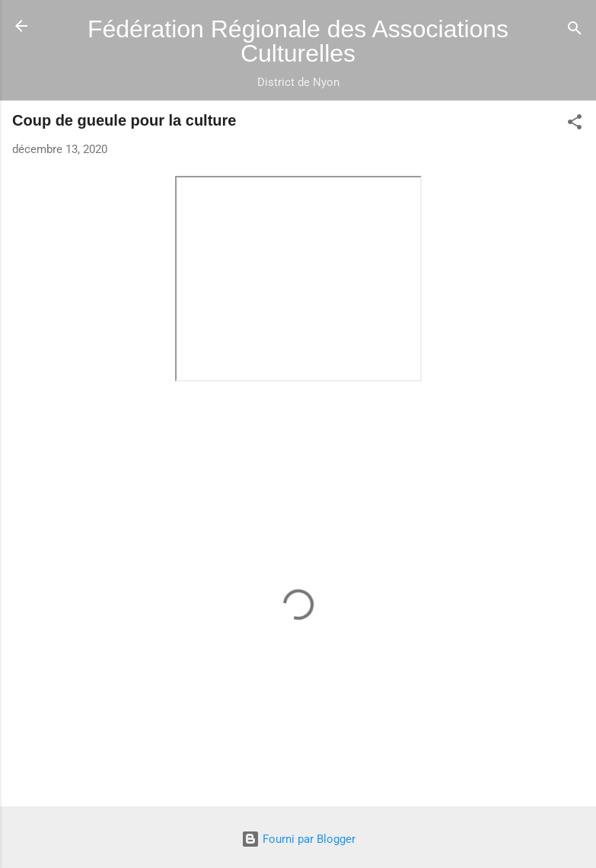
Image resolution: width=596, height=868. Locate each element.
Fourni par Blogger (298, 839)
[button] (575, 124)
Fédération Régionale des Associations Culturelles (298, 41)
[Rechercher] (575, 31)
